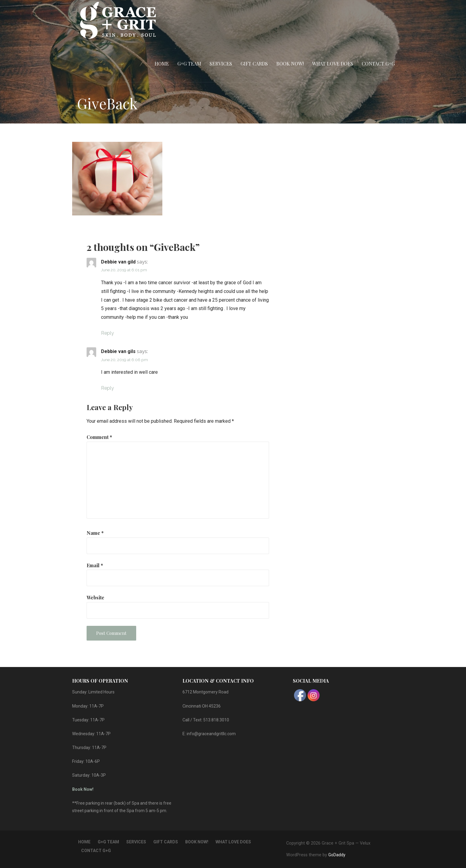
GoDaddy (337, 855)
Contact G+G (378, 64)
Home (162, 64)
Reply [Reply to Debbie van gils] (107, 388)
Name (95, 533)
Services (221, 64)
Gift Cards (254, 64)
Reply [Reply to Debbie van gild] (107, 333)
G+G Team (189, 64)
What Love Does (333, 64)
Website (95, 597)
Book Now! (290, 64)
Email (95, 565)
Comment (99, 437)
